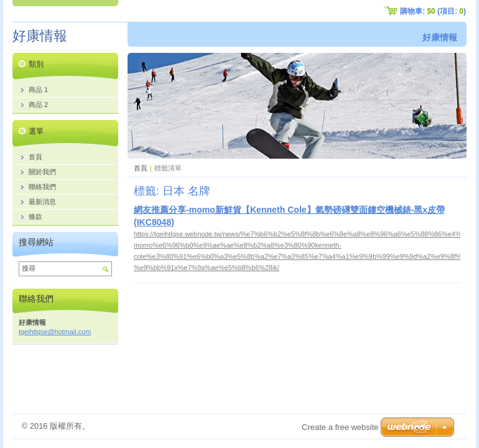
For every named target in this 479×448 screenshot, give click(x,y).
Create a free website (340, 427)
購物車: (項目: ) (433, 11)
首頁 (141, 168)
